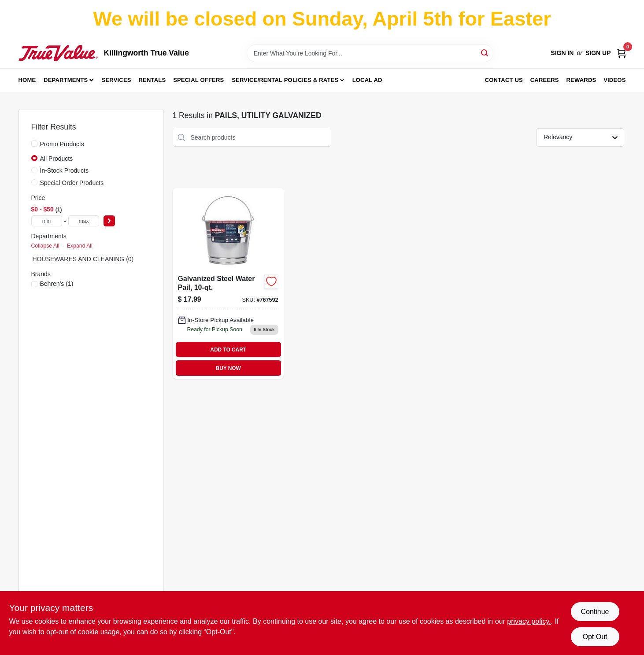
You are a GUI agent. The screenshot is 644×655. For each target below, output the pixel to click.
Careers (545, 80)
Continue (595, 612)
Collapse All (45, 246)
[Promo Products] (34, 144)
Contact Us (504, 80)
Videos (614, 80)
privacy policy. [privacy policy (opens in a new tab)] (529, 621)
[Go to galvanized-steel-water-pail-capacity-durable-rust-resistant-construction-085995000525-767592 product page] (228, 283)
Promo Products (62, 144)
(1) (57, 284)
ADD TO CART (228, 350)
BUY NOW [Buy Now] (228, 368)
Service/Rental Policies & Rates (285, 80)
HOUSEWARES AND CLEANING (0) (83, 259)
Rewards (581, 80)
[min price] (47, 221)
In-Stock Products (65, 170)
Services (117, 80)
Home (27, 80)
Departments (66, 80)
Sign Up (598, 53)
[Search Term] (370, 53)
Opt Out (595, 637)
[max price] (84, 221)
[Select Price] (109, 221)
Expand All (80, 246)
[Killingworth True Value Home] (58, 53)
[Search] (485, 53)
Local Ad (367, 80)
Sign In (562, 53)
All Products (57, 159)
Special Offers (198, 80)
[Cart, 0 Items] (622, 53)
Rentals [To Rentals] (152, 80)
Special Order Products (72, 183)
